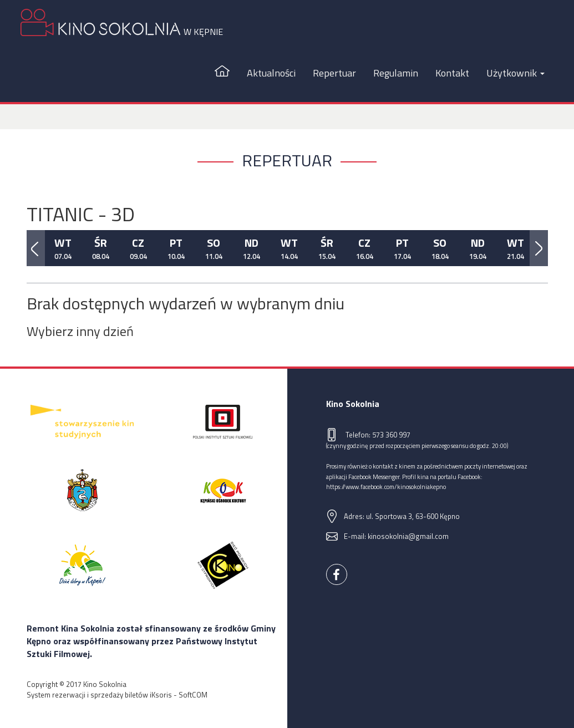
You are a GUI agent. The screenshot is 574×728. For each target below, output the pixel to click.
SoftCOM (193, 695)
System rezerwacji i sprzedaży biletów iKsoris (99, 695)
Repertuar (334, 73)
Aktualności (271, 73)
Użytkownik (515, 73)
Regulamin (396, 73)
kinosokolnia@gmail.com (408, 536)
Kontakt (452, 73)
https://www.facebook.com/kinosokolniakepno (386, 487)
